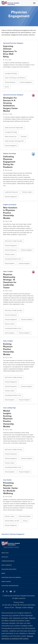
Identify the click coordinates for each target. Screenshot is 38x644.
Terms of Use (9, 608)
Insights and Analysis (10, 205)
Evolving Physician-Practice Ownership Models (8, 349)
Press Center (6, 581)
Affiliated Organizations (10, 586)
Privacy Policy (19, 602)
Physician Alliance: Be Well (12, 521)
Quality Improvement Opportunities (14, 128)
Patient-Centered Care (11, 136)
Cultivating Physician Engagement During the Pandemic (9, 162)
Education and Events (9, 569)
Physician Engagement (26, 82)
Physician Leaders (27, 192)
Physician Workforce (10, 82)
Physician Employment (11, 250)
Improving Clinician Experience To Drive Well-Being (10, 51)
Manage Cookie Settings (24, 608)
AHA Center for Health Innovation (13, 241)
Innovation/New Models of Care (13, 259)
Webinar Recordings (10, 154)
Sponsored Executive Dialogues (13, 43)
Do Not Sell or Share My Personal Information (19, 605)
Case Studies (7, 480)
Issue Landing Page (9, 408)
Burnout (7, 87)
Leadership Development (11, 192)
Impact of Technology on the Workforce (15, 78)
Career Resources (8, 561)
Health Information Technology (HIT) (14, 141)
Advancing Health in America (11, 577)
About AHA (5, 553)
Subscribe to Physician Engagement (13, 534)
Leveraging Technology (11, 73)
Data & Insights (8, 271)
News (3, 573)
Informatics (24, 136)
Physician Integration (26, 250)
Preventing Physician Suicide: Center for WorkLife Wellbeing (10, 488)
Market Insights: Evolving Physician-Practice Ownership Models (8, 419)
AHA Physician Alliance (25, 516)
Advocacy (5, 557)
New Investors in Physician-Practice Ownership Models (10, 213)
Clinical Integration (10, 263)
